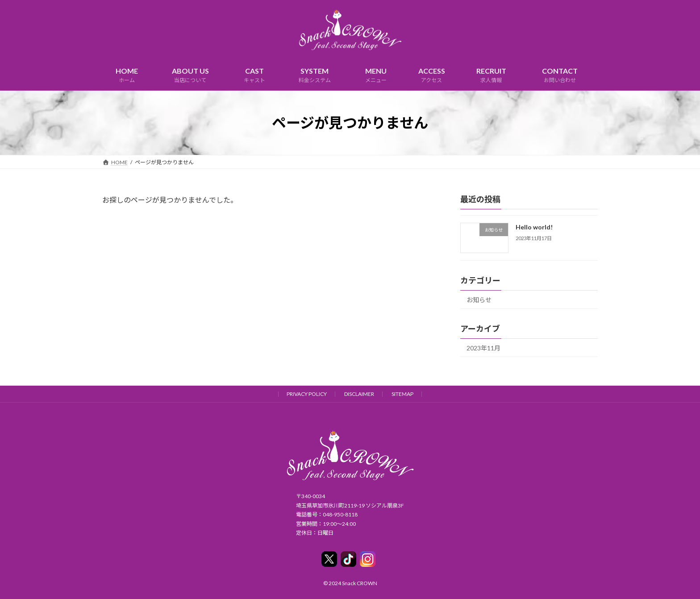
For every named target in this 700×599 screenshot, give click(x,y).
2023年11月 (483, 348)
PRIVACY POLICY (307, 394)
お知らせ (479, 300)
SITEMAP (402, 394)
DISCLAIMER (359, 394)
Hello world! (534, 227)
